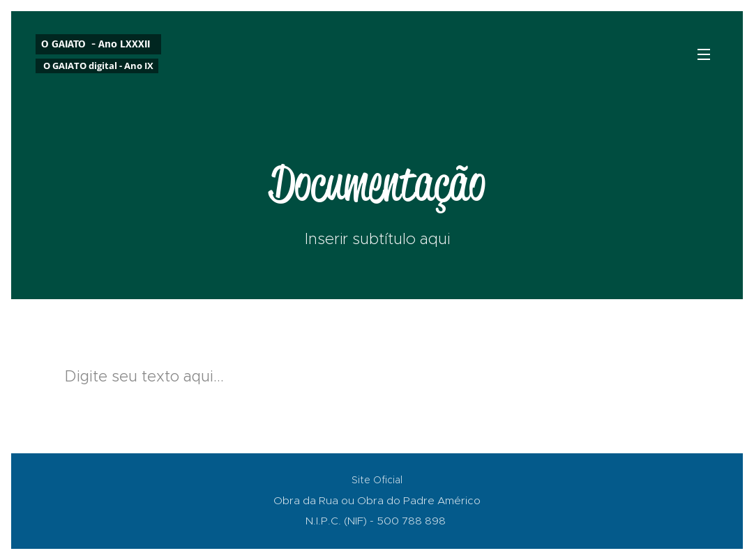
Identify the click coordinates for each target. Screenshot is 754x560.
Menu (704, 54)
